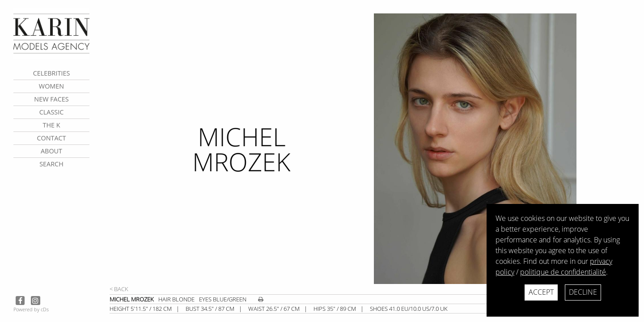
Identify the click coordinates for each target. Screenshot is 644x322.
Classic (52, 112)
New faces (51, 99)
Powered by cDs (31, 309)
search (51, 164)
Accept (541, 292)
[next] (505, 149)
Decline (583, 292)
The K (51, 125)
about (51, 151)
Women (51, 86)
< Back (119, 289)
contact (51, 138)
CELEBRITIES (52, 73)
